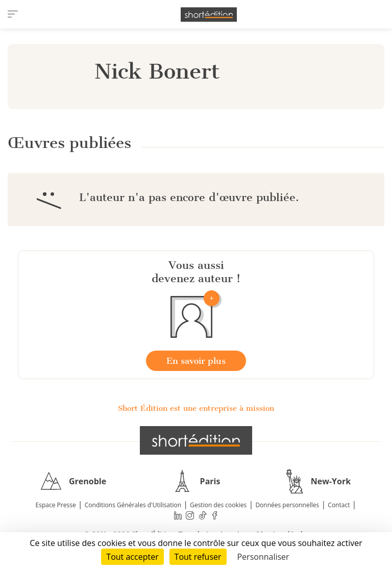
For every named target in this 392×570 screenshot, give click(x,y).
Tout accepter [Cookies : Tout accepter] (132, 557)
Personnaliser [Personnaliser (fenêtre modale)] (263, 557)
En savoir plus (196, 361)
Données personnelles (287, 505)
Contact (339, 505)
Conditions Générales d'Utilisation (133, 505)
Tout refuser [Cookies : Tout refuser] (198, 557)
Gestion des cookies (218, 505)
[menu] (13, 14)
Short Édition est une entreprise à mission (196, 408)
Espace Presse (56, 505)
